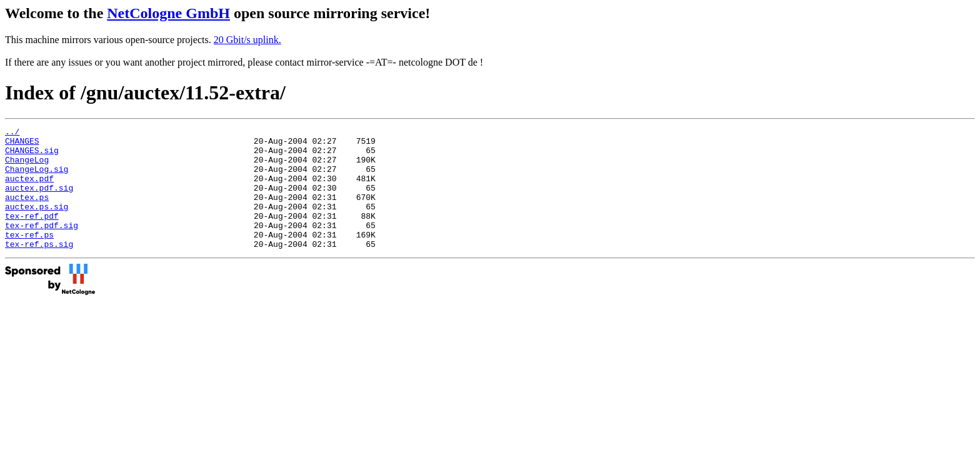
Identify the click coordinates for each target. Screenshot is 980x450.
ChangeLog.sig (37, 178)
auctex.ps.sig (37, 223)
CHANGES (22, 144)
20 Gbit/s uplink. (247, 40)
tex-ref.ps (29, 257)
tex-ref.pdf (32, 234)
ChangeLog (27, 167)
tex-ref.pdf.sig (42, 246)
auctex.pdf (29, 189)
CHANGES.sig (32, 156)
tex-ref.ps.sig (39, 268)
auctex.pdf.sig (39, 201)
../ (12, 133)
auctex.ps (27, 212)
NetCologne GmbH (168, 13)
